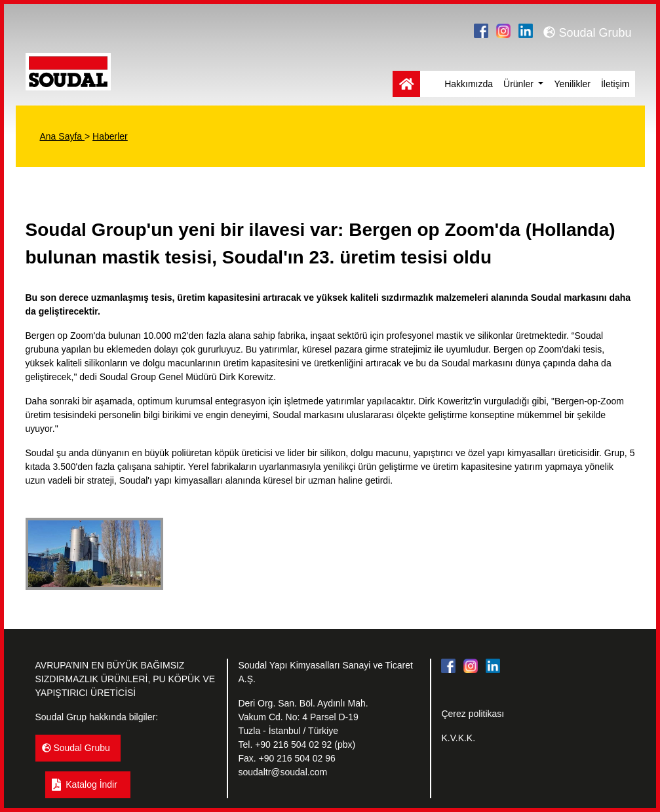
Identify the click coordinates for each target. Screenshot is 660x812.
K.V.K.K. (458, 738)
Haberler (110, 136)
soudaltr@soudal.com (282, 772)
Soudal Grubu (587, 33)
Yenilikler (572, 84)
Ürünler (520, 84)
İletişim (615, 84)
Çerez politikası (473, 714)
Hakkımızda (469, 84)
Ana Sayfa (63, 136)
